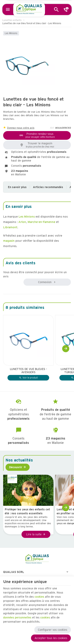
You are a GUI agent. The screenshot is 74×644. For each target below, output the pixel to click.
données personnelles (17, 617)
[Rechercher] (56, 10)
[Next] (66, 349)
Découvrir (16, 467)
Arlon (22, 222)
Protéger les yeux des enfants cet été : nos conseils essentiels (27, 511)
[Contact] (66, 10)
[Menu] (8, 10)
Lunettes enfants (12, 20)
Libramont (10, 227)
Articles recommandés (48, 187)
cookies (39, 597)
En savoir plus (17, 187)
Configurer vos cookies (53, 630)
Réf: (52, 128)
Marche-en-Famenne (41, 222)
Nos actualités (19, 460)
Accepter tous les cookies (51, 638)
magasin (9, 241)
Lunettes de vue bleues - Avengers (28, 371)
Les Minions (11, 33)
